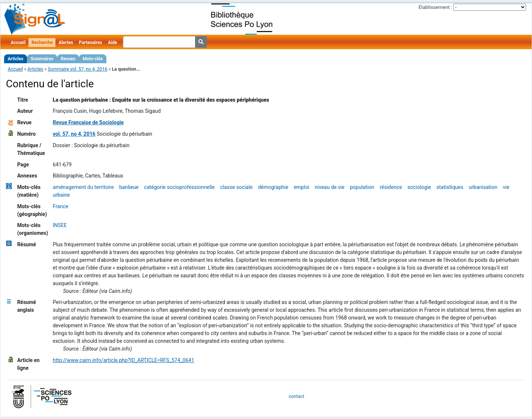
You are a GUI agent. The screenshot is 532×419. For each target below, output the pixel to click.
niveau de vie (330, 187)
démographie (273, 187)
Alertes (66, 43)
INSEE (60, 225)
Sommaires (42, 59)
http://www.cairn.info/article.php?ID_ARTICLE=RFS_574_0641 (124, 360)
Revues (68, 59)
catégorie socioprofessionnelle (179, 187)
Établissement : (435, 7)
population (362, 187)
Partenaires (91, 43)
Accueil (18, 43)
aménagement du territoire (83, 187)
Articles (16, 59)
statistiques (450, 187)
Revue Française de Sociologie (88, 122)
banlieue (129, 187)
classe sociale (236, 187)
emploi (301, 187)
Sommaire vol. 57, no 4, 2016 (77, 69)
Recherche (42, 43)
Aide (112, 43)
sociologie (419, 187)
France (61, 206)
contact (296, 396)
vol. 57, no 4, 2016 (74, 134)
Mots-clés (93, 59)
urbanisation (483, 187)
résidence (391, 187)
